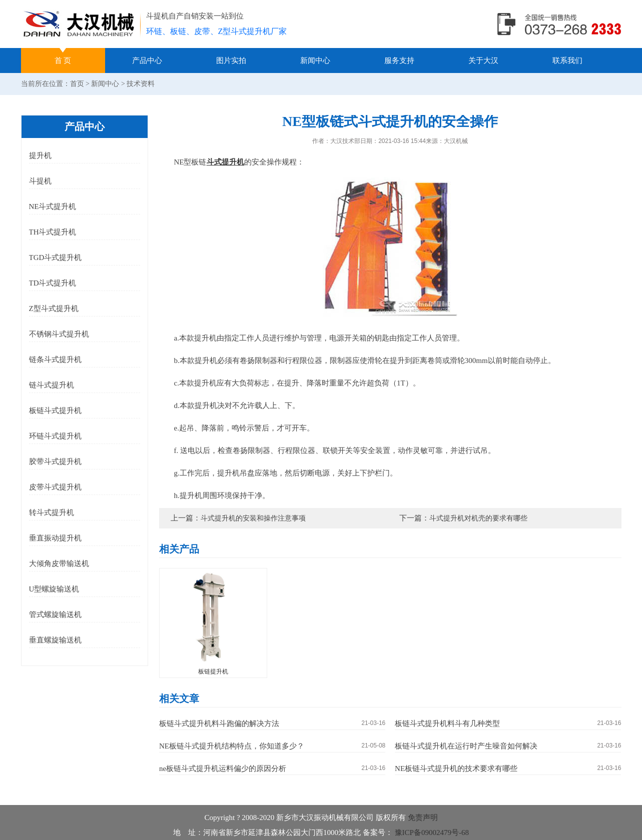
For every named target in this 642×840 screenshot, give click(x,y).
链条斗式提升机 (55, 359)
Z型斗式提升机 (54, 308)
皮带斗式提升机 (55, 487)
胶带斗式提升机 (55, 461)
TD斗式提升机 (53, 283)
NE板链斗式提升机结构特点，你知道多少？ (232, 746)
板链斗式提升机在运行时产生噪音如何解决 (466, 746)
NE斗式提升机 (53, 206)
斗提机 (40, 181)
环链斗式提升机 (55, 436)
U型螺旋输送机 (54, 589)
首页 (77, 84)
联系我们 (567, 60)
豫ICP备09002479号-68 (431, 832)
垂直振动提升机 (55, 538)
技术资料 (141, 84)
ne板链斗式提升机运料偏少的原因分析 (223, 768)
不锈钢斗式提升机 (59, 334)
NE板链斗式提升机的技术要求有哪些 (456, 768)
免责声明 (423, 817)
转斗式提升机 (52, 512)
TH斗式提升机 (53, 232)
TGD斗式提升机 (56, 257)
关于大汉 (483, 60)
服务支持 (399, 60)
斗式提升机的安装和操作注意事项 (253, 518)
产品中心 (147, 60)
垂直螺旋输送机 (55, 640)
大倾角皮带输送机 (59, 563)
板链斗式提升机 (55, 410)
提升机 (40, 155)
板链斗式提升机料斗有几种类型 (447, 723)
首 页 (63, 60)
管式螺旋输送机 (55, 614)
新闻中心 (315, 60)
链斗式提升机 (52, 385)
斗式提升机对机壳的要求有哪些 (478, 518)
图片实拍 (231, 60)
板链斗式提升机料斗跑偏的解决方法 (219, 723)
